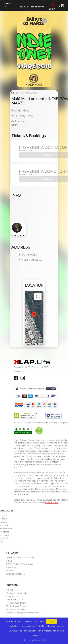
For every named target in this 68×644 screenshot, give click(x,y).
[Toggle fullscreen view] (38, 297)
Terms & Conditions (16, 603)
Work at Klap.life (15, 599)
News (9, 561)
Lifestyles (11, 567)
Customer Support (16, 593)
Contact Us (12, 596)
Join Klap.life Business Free (20, 557)
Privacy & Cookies (16, 609)
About (10, 590)
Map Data (31, 344)
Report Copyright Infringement (23, 613)
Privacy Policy (41, 640)
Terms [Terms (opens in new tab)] (40, 344)
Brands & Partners (16, 574)
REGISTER (24, 7)
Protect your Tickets (17, 606)
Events (10, 570)
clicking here (52, 502)
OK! (51, 621)
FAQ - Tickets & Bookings (19, 564)
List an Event (37, 7)
